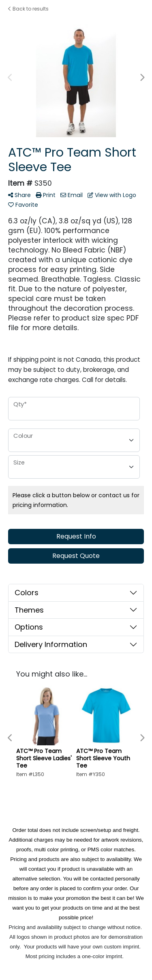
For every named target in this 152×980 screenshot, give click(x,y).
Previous (10, 78)
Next (142, 78)
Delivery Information (51, 644)
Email (72, 195)
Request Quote (76, 556)
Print (46, 195)
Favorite (23, 205)
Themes (29, 610)
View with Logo (112, 195)
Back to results (28, 9)
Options (29, 627)
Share (19, 195)
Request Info (76, 536)
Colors (27, 593)
